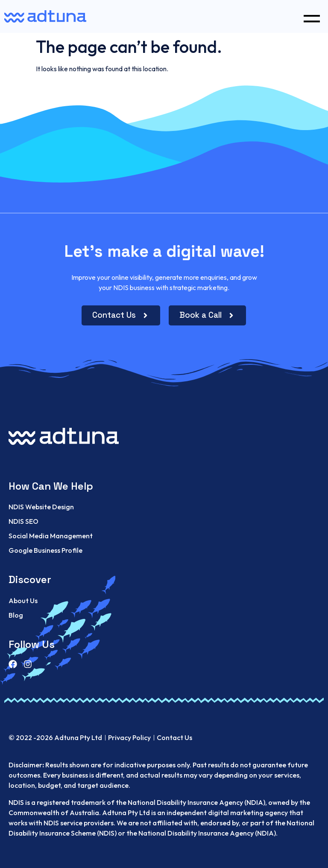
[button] (312, 16)
